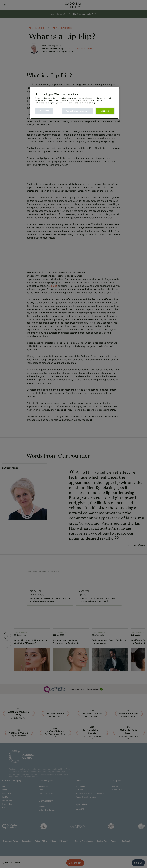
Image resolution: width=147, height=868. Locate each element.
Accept (105, 111)
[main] (74, 103)
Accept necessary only (78, 111)
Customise (44, 111)
